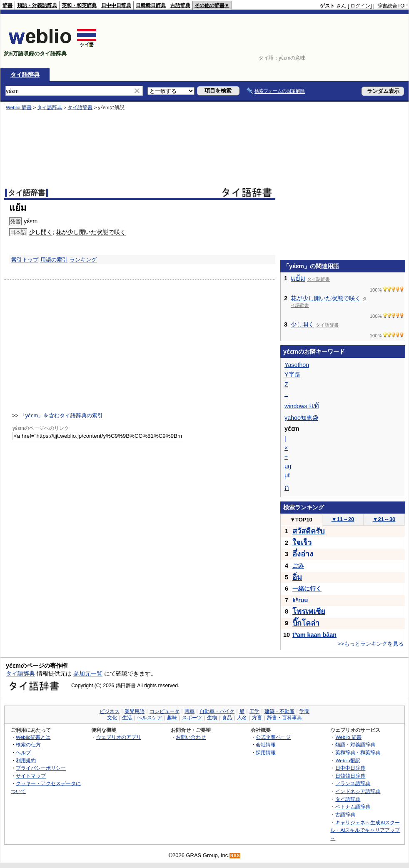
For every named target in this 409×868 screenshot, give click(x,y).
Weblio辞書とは (33, 737)
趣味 (172, 718)
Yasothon (297, 365)
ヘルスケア (150, 718)
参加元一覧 (88, 673)
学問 (304, 711)
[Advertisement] (382, 41)
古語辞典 (180, 5)
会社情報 (266, 745)
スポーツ (192, 718)
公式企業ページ (273, 737)
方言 (257, 718)
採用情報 (266, 752)
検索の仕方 (28, 745)
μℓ (287, 475)
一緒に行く (307, 589)
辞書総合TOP (393, 6)
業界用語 (135, 711)
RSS (235, 856)
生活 (127, 718)
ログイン (360, 6)
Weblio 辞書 (348, 737)
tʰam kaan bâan (314, 635)
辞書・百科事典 (284, 718)
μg (288, 466)
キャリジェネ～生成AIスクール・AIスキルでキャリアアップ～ (365, 830)
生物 (212, 718)
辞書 (7, 5)
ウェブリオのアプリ (119, 737)
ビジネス (110, 711)
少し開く (302, 324)
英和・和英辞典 (79, 5)
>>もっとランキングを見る (371, 644)
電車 (190, 711)
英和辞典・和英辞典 (358, 752)
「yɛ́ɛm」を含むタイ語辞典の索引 (62, 415)
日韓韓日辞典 (151, 5)
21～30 (384, 519)
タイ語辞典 (25, 75)
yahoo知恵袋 (301, 418)
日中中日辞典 (116, 5)
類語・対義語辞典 (37, 5)
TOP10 (301, 520)
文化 (112, 718)
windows (302, 406)
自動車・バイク (217, 711)
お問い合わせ (191, 737)
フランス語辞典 (353, 783)
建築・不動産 (279, 711)
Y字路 (292, 374)
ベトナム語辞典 (353, 807)
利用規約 (26, 760)
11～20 (343, 519)
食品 (227, 718)
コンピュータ (165, 711)
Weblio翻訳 (348, 760)
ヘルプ (23, 752)
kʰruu (300, 600)
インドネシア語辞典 (358, 791)
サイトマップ (31, 776)
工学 (254, 711)
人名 (242, 718)
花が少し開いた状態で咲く (326, 298)
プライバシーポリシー (41, 768)
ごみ (298, 566)
